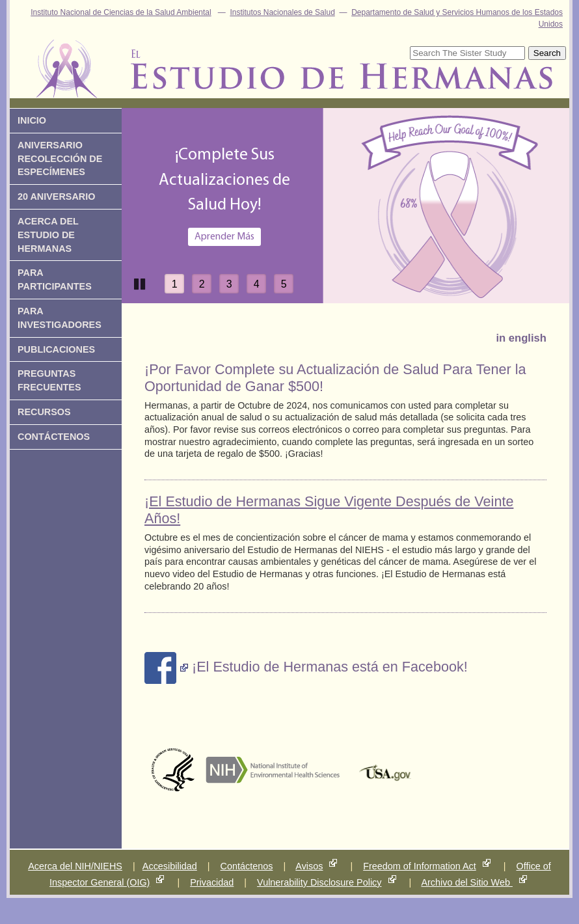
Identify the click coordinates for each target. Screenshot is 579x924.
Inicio (32, 120)
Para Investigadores (60, 318)
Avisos (309, 866)
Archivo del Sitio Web (467, 882)
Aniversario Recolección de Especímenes (60, 159)
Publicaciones (56, 349)
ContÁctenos (54, 437)
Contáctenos (247, 866)
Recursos (44, 412)
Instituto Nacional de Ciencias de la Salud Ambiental (121, 12)
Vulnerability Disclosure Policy (319, 882)
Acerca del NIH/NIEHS (75, 866)
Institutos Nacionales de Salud (282, 12)
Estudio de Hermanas (242, 61)
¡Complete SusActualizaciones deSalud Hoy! (224, 180)
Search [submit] (547, 53)
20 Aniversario (56, 197)
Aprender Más (224, 237)
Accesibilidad (170, 866)
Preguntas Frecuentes (49, 380)
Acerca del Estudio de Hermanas (48, 235)
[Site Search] (467, 53)
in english (521, 338)
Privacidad (212, 882)
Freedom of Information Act (420, 866)
